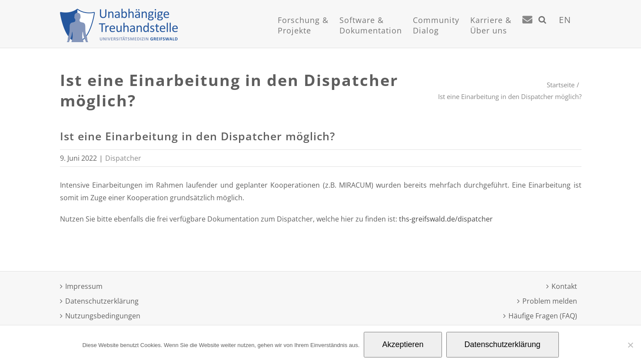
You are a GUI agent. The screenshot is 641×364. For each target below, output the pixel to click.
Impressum (84, 286)
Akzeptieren (403, 344)
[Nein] (630, 345)
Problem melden (550, 301)
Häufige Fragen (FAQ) (543, 316)
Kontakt (564, 286)
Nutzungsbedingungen (103, 316)
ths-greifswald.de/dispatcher (446, 219)
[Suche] (543, 30)
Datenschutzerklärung (102, 301)
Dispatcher (123, 158)
